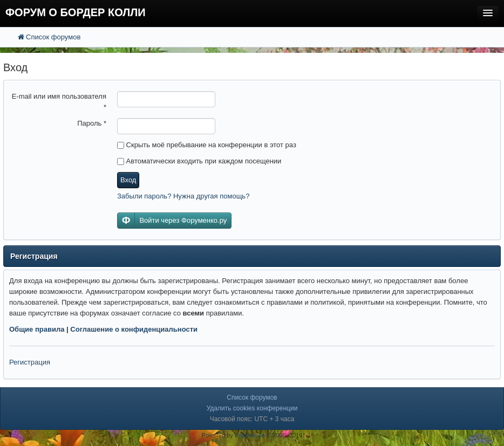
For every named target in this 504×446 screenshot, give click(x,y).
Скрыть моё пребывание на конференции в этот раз (207, 145)
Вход (128, 180)
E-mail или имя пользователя (59, 102)
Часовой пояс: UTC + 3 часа (252, 419)
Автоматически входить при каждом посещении (199, 161)
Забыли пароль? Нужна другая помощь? (183, 196)
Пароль (92, 123)
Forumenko (250, 435)
